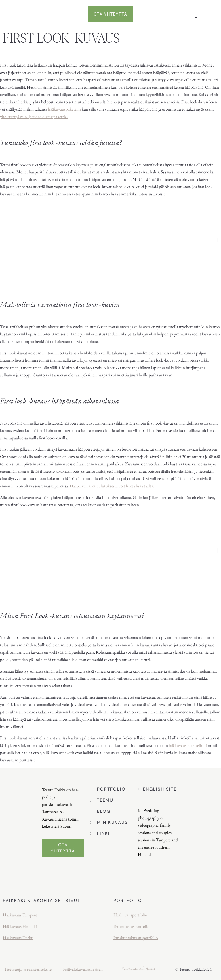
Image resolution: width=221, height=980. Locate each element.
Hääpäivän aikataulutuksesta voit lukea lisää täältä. (112, 486)
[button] (196, 14)
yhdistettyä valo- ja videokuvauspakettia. (34, 116)
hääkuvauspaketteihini (188, 745)
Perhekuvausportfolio (131, 926)
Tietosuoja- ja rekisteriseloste (28, 969)
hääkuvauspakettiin (64, 109)
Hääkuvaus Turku (18, 938)
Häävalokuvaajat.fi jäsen (83, 969)
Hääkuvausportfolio (130, 915)
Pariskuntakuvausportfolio (136, 938)
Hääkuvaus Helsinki (20, 926)
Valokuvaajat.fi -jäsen (138, 968)
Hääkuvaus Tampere (20, 915)
